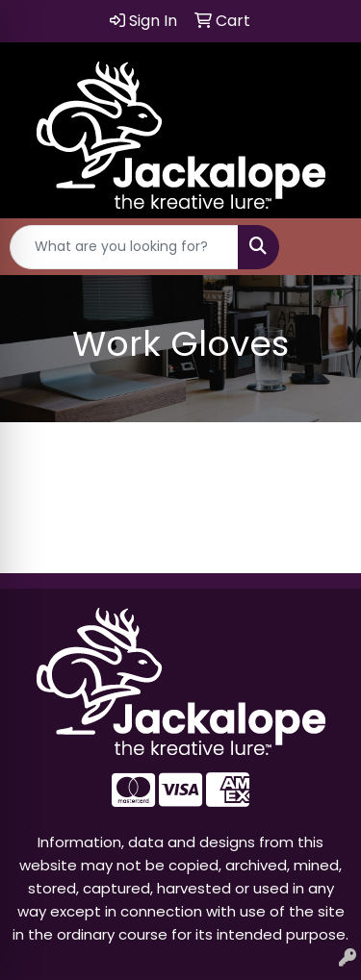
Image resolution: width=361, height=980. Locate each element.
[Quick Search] (124, 247)
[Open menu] (322, 247)
